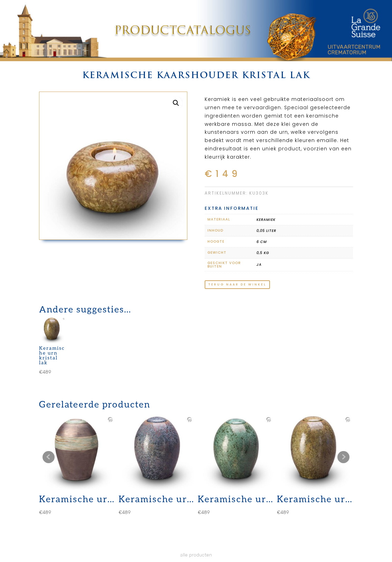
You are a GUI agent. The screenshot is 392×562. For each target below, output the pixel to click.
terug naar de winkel (237, 284)
